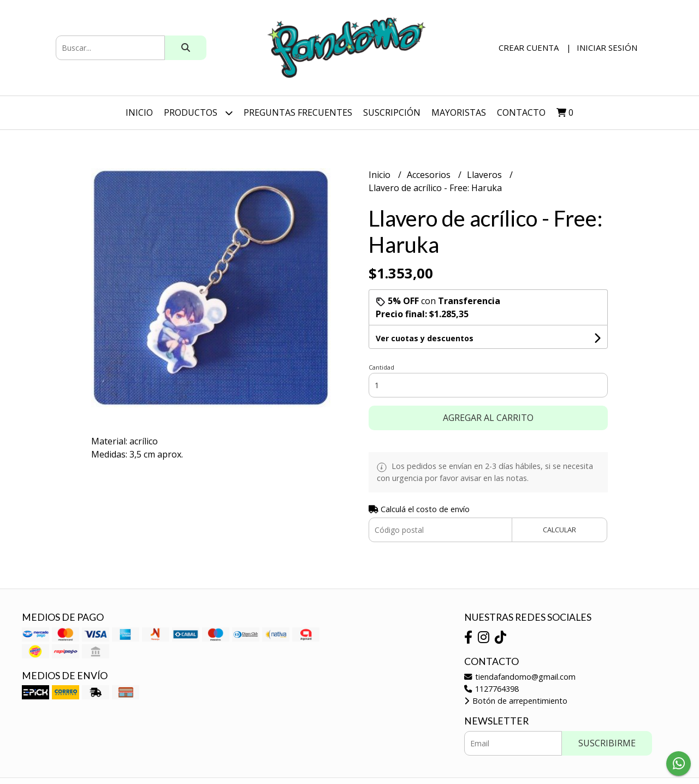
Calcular (559, 530)
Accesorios (430, 175)
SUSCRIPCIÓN (392, 112)
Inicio (139, 112)
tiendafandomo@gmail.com (520, 677)
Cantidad (381, 367)
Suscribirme (607, 743)
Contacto (521, 112)
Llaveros (485, 175)
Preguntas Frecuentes (298, 112)
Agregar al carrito (488, 418)
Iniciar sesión (607, 47)
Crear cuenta (529, 47)
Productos (198, 113)
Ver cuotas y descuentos (425, 338)
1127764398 (491, 689)
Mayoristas (459, 112)
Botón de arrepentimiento (516, 701)
